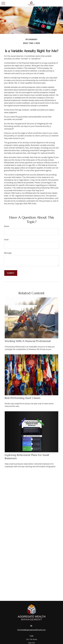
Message (8, 253)
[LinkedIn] (31, 626)
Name (7, 226)
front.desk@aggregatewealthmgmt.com (31, 630)
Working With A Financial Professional (28, 341)
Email (6, 240)
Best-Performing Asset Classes (22, 398)
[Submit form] (11, 273)
